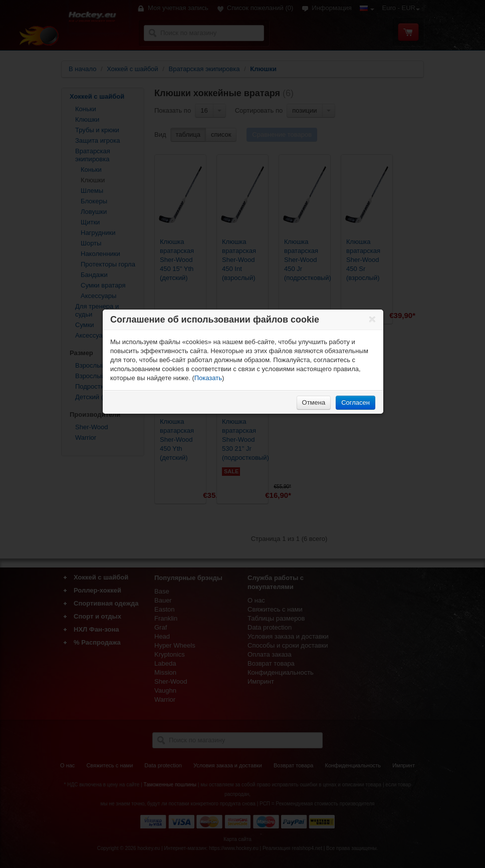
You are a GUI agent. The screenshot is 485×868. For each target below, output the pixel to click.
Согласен (355, 402)
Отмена (314, 402)
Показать (208, 378)
